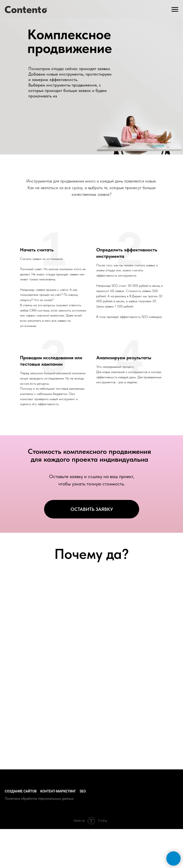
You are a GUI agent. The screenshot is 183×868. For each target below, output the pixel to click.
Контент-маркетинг (58, 791)
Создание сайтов (21, 791)
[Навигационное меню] (175, 10)
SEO (83, 791)
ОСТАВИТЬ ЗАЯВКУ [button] (92, 509)
